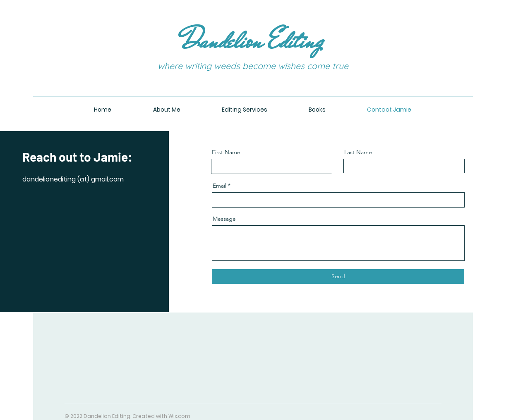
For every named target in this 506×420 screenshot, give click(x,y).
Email (219, 186)
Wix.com (179, 416)
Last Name (358, 152)
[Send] (338, 277)
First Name (226, 152)
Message (224, 219)
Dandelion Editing (253, 41)
